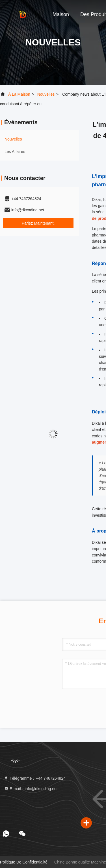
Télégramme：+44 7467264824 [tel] (35, 778)
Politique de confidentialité (24, 862)
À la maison (19, 94)
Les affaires (15, 152)
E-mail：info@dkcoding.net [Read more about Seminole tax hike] (31, 789)
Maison (61, 14)
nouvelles (46, 94)
